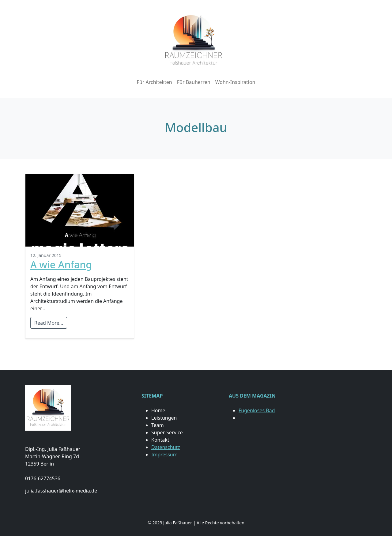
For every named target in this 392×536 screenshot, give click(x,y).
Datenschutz (166, 447)
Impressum (164, 455)
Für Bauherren (194, 82)
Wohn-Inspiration (235, 82)
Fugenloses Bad (257, 410)
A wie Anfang (61, 264)
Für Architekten (154, 82)
